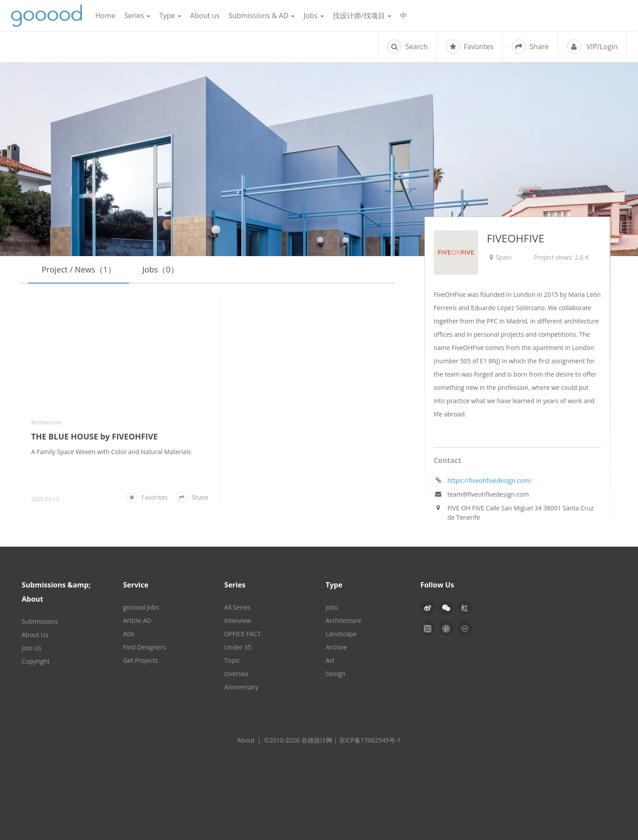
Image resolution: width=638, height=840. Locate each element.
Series (137, 16)
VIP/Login (592, 47)
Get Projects (141, 660)
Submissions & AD (262, 16)
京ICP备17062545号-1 (370, 740)
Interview (237, 620)
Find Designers (144, 647)
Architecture (46, 422)
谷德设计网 (47, 16)
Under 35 (238, 647)
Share (530, 47)
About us (205, 16)
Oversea (236, 674)
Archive (336, 647)
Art (330, 660)
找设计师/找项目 (362, 16)
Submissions (40, 621)
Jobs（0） (160, 269)
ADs (129, 634)
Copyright (36, 661)
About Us (35, 635)
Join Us (32, 648)
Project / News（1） (79, 269)
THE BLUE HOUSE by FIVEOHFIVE (94, 436)
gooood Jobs (141, 607)
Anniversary (241, 687)
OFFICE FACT (242, 634)
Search (407, 47)
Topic (232, 660)
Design (335, 674)
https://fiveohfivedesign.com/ (490, 480)
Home (105, 16)
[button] (446, 608)
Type (170, 16)
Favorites (470, 47)
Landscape (341, 634)
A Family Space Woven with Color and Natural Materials (111, 452)
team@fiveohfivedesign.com (488, 494)
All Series (237, 607)
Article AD (137, 620)
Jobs (314, 16)
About (246, 740)
